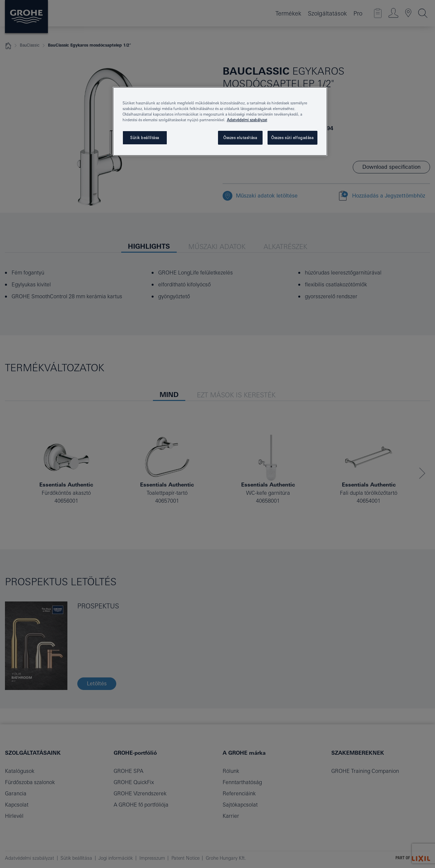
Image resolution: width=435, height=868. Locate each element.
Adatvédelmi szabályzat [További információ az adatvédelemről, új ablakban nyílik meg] (247, 120)
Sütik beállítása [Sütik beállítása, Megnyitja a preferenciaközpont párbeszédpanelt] (145, 138)
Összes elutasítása (240, 138)
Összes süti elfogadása (292, 138)
